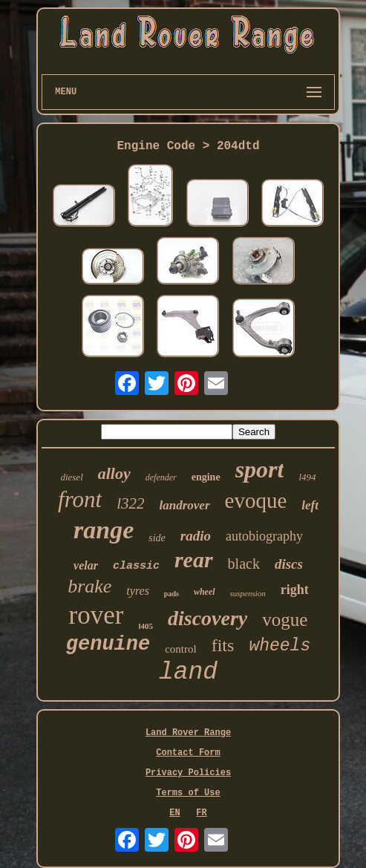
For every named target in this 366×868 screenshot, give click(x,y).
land (188, 672)
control (181, 649)
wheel (205, 592)
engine (206, 477)
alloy (114, 473)
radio (196, 536)
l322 (130, 503)
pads (171, 594)
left (310, 505)
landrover (185, 505)
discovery (207, 618)
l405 (146, 626)
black (244, 564)
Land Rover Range (188, 733)
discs (289, 564)
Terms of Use (188, 793)
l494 (307, 477)
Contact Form (188, 753)
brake (89, 586)
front (80, 499)
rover (97, 615)
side (157, 538)
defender (161, 477)
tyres (138, 591)
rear (194, 559)
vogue (285, 620)
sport (260, 469)
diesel (71, 477)
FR (201, 813)
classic (136, 566)
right (295, 590)
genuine (108, 645)
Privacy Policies (188, 773)
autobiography (264, 536)
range (104, 530)
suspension (248, 593)
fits (223, 645)
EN (174, 813)
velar (86, 565)
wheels (280, 646)
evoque (256, 500)
